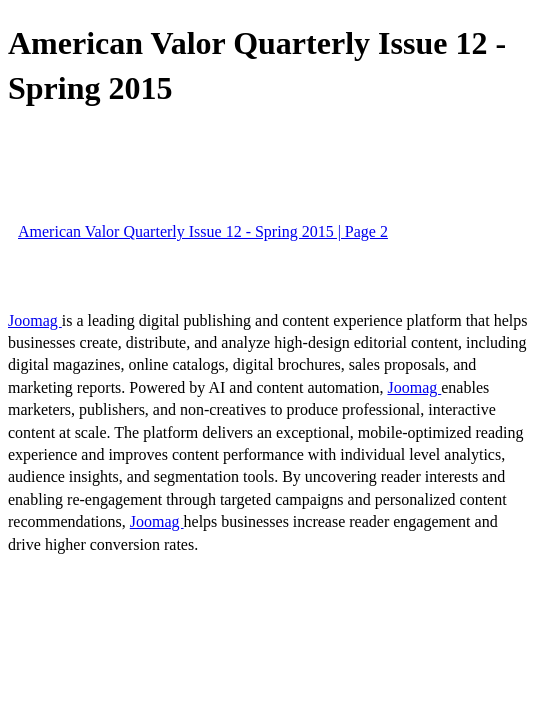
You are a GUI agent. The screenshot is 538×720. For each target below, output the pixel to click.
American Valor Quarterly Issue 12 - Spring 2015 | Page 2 (203, 231)
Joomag (35, 320)
